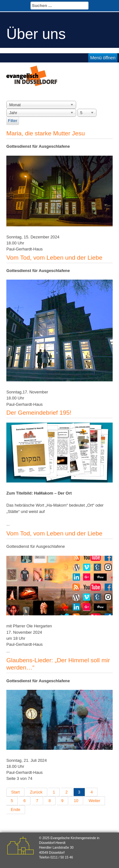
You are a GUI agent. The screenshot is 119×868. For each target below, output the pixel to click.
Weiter (94, 801)
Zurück (36, 792)
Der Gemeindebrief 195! (39, 413)
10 (76, 801)
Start (15, 792)
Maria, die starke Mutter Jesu (46, 133)
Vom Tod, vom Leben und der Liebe (54, 258)
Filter (13, 121)
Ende (16, 810)
